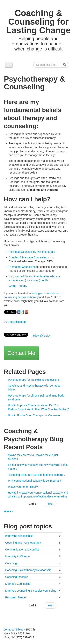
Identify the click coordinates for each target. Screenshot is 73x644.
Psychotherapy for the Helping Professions (34, 380)
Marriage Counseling (18, 584)
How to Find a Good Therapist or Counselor (34, 415)
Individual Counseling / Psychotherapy (32, 252)
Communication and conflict (22, 550)
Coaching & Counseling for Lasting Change (38, 22)
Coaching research (17, 577)
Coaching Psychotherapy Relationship (28, 570)
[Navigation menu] (9, 65)
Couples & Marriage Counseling (28, 257)
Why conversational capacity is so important (34, 481)
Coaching (11, 563)
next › (50, 504)
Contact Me (21, 353)
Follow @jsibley (41, 336)
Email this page (15, 322)
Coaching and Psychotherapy (23, 543)
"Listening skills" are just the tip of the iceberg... (36, 475)
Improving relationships (19, 536)
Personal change (15, 597)
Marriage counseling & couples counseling (31, 591)
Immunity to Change (17, 556)
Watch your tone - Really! (23, 487)
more (8, 512)
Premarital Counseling (22, 267)
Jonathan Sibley (14, 630)
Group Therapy (18, 286)
